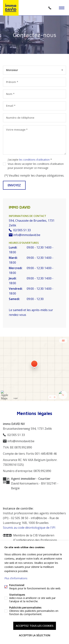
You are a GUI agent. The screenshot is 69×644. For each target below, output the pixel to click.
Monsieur (12, 70)
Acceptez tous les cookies (35, 626)
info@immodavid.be (25, 235)
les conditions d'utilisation (34, 160)
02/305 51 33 (50, 8)
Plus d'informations (16, 578)
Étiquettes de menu (62, 8)
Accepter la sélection (35, 635)
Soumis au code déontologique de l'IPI (29, 528)
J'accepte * (36, 164)
